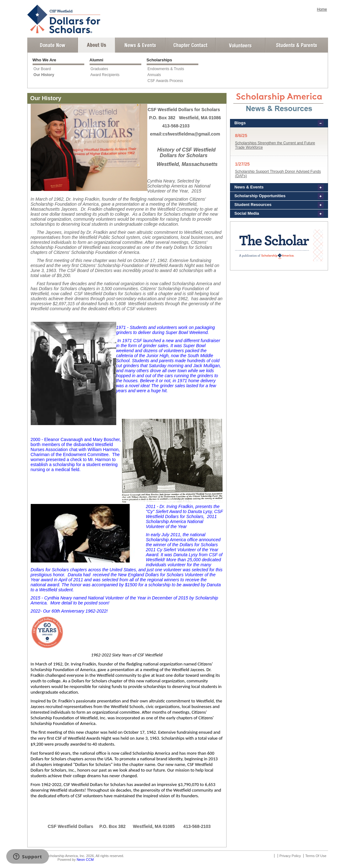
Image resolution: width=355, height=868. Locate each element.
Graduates (99, 69)
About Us (97, 45)
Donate (52, 45)
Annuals (154, 75)
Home (322, 9)
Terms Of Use (316, 856)
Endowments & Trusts (166, 69)
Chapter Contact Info (191, 45)
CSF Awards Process (165, 81)
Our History (44, 75)
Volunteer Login (240, 45)
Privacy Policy (290, 856)
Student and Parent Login (296, 45)
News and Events (140, 45)
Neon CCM (85, 860)
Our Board (42, 69)
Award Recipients (105, 75)
